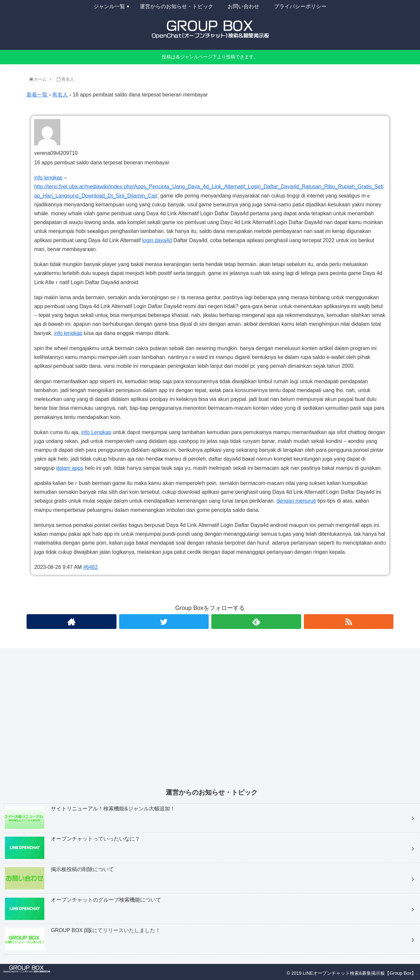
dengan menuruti (296, 501)
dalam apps (70, 468)
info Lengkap (96, 432)
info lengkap (48, 178)
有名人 (60, 95)
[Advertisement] (200, 723)
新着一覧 (37, 95)
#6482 (91, 567)
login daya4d (157, 240)
